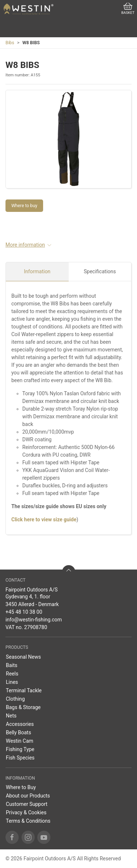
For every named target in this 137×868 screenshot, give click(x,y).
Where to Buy (21, 787)
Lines (12, 682)
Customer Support (27, 804)
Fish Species (20, 758)
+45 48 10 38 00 (24, 612)
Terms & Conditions (28, 821)
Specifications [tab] (100, 271)
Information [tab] (37, 271)
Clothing (15, 699)
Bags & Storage (23, 707)
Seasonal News (23, 657)
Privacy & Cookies (26, 812)
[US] (28, 9)
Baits (12, 665)
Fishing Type (20, 749)
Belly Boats (18, 732)
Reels (12, 674)
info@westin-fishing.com (34, 620)
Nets (11, 716)
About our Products (28, 796)
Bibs (10, 43)
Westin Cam (20, 741)
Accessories (20, 724)
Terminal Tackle (24, 690)
